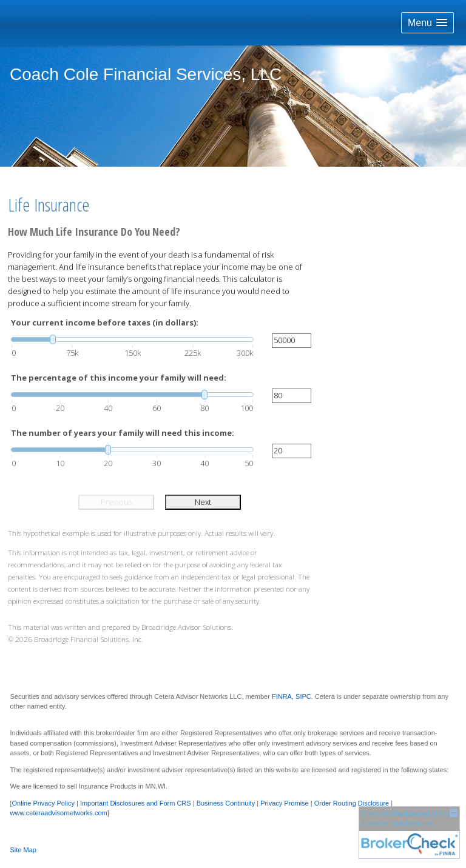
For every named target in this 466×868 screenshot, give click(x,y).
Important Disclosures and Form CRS (136, 803)
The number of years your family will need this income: (123, 433)
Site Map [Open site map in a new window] (23, 850)
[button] (427, 23)
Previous (116, 502)
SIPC (303, 696)
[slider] (132, 339)
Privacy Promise (284, 803)
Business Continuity (226, 803)
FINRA (282, 696)
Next (203, 502)
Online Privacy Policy (43, 803)
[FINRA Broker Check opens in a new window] (409, 833)
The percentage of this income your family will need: (119, 378)
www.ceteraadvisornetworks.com (59, 813)
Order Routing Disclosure (352, 803)
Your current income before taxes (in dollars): (105, 322)
